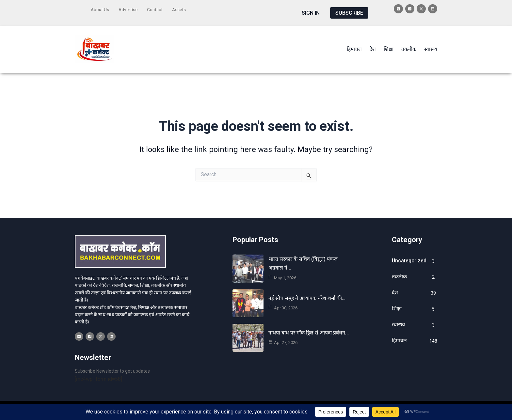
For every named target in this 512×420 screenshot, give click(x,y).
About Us (100, 9)
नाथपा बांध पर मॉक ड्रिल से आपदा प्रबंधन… (309, 328)
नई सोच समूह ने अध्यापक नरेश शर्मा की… (308, 294)
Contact (157, 9)
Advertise (129, 9)
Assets (182, 9)
